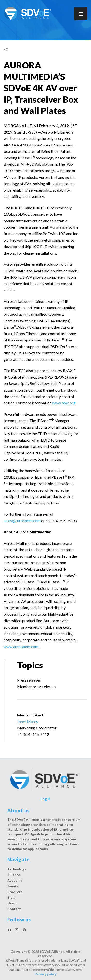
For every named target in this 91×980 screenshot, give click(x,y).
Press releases (29, 680)
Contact (14, 909)
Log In (45, 799)
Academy (15, 880)
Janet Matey (28, 721)
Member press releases (37, 686)
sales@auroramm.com (22, 521)
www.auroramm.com (21, 646)
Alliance (14, 875)
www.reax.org (64, 403)
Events (13, 886)
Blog (11, 897)
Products (15, 892)
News (12, 903)
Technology (17, 869)
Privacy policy (46, 974)
